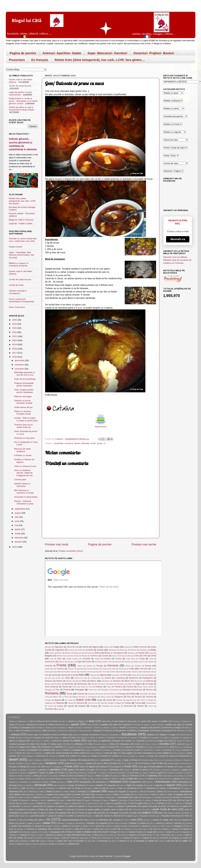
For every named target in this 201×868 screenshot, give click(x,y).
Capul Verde (117, 656)
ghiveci (146, 770)
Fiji (144, 662)
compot (150, 747)
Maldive (69, 681)
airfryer (55, 721)
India (132, 669)
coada (79, 747)
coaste (102, 747)
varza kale (91, 841)
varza (60, 841)
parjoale (120, 806)
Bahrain (133, 650)
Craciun (19, 753)
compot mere (161, 747)
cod (121, 747)
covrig (177, 750)
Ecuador (71, 662)
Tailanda (60, 703)
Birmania (88, 653)
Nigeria (138, 684)
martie (18, 534)
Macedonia (134, 678)
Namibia (94, 684)
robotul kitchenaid (70, 820)
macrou (163, 788)
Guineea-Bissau (93, 669)
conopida (33, 750)
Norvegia (149, 684)
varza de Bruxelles (76, 841)
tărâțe (89, 835)
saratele (133, 823)
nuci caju (185, 800)
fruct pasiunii (116, 767)
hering (36, 776)
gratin (52, 773)
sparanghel (14, 832)
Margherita (151, 792)
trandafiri (30, 838)
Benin (60, 653)
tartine (79, 835)
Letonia (58, 678)
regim (135, 816)
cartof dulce (92, 741)
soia (77, 829)
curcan (151, 756)
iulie (17, 517)
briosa (65, 735)
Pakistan (99, 687)
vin (131, 841)
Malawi (59, 681)
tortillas (20, 838)
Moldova (149, 681)
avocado (26, 728)
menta (77, 794)
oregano (66, 803)
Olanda (65, 687)
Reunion (150, 690)
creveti (62, 756)
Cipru (59, 659)
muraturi (158, 797)
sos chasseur (126, 829)
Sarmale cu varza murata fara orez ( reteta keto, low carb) (23, 240)
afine (31, 721)
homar (45, 776)
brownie (95, 735)
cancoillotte (155, 738)
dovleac (73, 760)
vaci (33, 841)
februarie (19, 538)
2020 (15, 340)
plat (73, 813)
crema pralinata (27, 756)
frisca (103, 767)
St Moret (69, 832)
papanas (51, 806)
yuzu (34, 844)
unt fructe (164, 838)
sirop (11, 829)
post (135, 813)
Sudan (100, 700)
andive (164, 721)
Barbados (143, 650)
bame (115, 728)
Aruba (80, 650)
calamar (84, 738)
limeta (78, 788)
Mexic (127, 681)
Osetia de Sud (86, 687)
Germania (113, 665)
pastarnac (175, 806)
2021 (15, 336)
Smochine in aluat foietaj (26, 497)
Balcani (107, 728)
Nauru (103, 684)
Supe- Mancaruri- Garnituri (107, 53)
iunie (17, 521)
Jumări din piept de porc (20, 86)
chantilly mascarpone (18, 744)
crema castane (80, 753)
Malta (84, 681)
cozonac (186, 750)
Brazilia (142, 653)
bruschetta (115, 735)
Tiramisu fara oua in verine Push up (23, 426)
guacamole (81, 773)
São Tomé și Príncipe (145, 700)
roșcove (146, 820)
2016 (15, 357)
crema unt (40, 756)
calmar (92, 738)
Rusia (69, 694)
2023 (15, 328)
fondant (33, 767)
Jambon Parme (164, 779)
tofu (151, 835)
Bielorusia (78, 653)
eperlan (169, 760)
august (18, 513)
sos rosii (153, 829)
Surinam (119, 700)
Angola (127, 647)
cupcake (141, 756)
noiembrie (20, 365)
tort (10, 838)
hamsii (28, 776)
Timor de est (92, 703)
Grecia (148, 666)
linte (96, 788)
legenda (159, 785)
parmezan (132, 806)
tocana (143, 835)
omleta (57, 803)
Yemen (151, 706)
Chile (145, 656)
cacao (47, 738)
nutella (25, 803)
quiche (42, 816)
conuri (58, 750)
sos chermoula (141, 829)
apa (67, 725)
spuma (35, 832)
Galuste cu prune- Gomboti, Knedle (23, 402)
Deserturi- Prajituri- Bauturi (154, 53)
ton (164, 835)
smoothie (68, 829)
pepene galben (94, 810)
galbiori (189, 767)
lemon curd (187, 785)
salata (46, 823)
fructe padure (157, 767)
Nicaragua (121, 684)
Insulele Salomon (132, 672)
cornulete (117, 750)
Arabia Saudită (92, 725)
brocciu (76, 735)
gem (93, 770)
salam (38, 823)
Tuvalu (50, 706)
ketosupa (13, 785)
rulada (166, 820)
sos (114, 829)
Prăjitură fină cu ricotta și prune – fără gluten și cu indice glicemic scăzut (23, 101)
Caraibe (128, 656)
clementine (46, 747)
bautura (144, 728)
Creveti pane (20, 480)
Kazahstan (116, 675)
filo (137, 763)
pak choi (151, 803)
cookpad (76, 750)
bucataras (59, 443)
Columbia (86, 659)
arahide (104, 725)
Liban (67, 678)
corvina (137, 750)
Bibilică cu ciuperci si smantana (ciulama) (19, 264)
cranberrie (38, 753)
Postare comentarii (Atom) (71, 551)
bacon (71, 728)
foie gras (13, 767)
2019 (15, 344)
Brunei (151, 653)
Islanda (64, 675)
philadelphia (14, 813)
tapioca (60, 835)
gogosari (176, 770)
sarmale (178, 823)
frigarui (82, 767)
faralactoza (69, 763)
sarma (169, 823)
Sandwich (91, 823)
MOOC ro (67, 797)
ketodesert (116, 782)
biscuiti (97, 731)
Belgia (153, 650)
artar (154, 725)
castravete (141, 741)
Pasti (11, 810)
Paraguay (49, 690)
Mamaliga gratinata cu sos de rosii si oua (25, 374)
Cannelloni (175, 738)
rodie (86, 820)
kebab (46, 782)
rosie (126, 820)
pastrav (32, 810)
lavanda (149, 785)
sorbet (107, 829)
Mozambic (69, 684)
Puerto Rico (93, 690)
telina (96, 835)
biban (45, 731)
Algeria (95, 647)
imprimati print (100, 427)
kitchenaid (40, 785)
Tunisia (128, 703)
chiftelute (78, 744)
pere (121, 809)
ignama (115, 776)
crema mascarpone (145, 753)
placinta (63, 813)
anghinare (186, 721)
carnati (65, 741)
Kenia (125, 675)
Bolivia (98, 653)
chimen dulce (101, 744)
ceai (151, 741)
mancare (95, 791)
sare (151, 823)
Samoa (101, 694)
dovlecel (86, 760)
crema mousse (178, 753)
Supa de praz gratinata (25, 379)
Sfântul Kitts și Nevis (61, 697)
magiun (187, 788)
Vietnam (140, 706)
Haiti (113, 669)
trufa (64, 838)
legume (171, 785)
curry (172, 756)
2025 (15, 320)
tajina (41, 835)
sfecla (145, 826)
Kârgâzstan (152, 675)
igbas (107, 776)
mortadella (100, 797)
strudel (104, 832)
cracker (28, 753)
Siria (129, 697)
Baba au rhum (51, 728)
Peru (58, 690)
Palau (109, 687)
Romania (52, 693)
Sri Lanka (69, 700)
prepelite (186, 813)
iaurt (81, 776)
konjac (71, 785)
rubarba (156, 820)
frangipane (58, 767)
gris (71, 773)
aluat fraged (119, 721)
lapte (129, 785)
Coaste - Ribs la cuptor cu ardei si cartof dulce (26, 419)
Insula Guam (167, 776)
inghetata (153, 776)
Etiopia (137, 662)
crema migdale (163, 753)
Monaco (48, 684)
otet (108, 803)
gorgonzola (13, 773)
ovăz (132, 803)
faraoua (80, 763)
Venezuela (128, 706)
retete (187, 816)
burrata (12, 738)
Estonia (118, 662)
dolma (46, 760)
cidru (154, 744)
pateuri (60, 810)
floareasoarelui (174, 763)
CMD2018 (59, 747)
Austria (100, 650)
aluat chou (106, 721)
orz (82, 803)
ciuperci (22, 747)
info (143, 776)
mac (141, 788)
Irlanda (54, 675)
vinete (151, 841)
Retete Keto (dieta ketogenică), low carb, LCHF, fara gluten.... (100, 60)
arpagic (146, 725)
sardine (143, 823)
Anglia (116, 647)
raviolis (107, 816)
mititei (28, 797)
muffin (135, 797)
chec (33, 744)
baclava (63, 728)
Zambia (51, 844)
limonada (88, 788)
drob (97, 760)
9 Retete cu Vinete (23, 455)
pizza (52, 813)
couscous (167, 750)
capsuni (22, 741)
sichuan (155, 826)
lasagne (140, 785)
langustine (112, 785)
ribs (21, 820)
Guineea (60, 669)
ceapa (160, 741)
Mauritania (106, 681)
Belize (52, 653)
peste (147, 810)
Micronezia (138, 681)
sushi (177, 832)
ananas (155, 721)
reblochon (117, 816)
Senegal (122, 694)
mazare (50, 794)
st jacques (55, 832)
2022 (15, 332)
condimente (188, 747)
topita (187, 835)
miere (170, 795)
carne (77, 740)
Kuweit (142, 675)
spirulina (26, 832)
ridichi (41, 820)
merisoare (99, 795)
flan (161, 763)
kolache (62, 785)
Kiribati (134, 675)
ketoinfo (150, 782)
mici (135, 795)
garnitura (55, 769)
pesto (187, 810)
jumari (187, 779)
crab (11, 753)
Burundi (73, 656)
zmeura (72, 844)
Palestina (118, 687)
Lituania (108, 678)
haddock (180, 773)
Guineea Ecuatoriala (75, 669)
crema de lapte (111, 753)
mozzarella (123, 797)
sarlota (159, 823)
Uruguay (94, 706)
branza (16, 734)
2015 (15, 547)
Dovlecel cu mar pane (24, 438)
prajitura (146, 813)
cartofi (104, 741)
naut (69, 800)
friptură (92, 767)
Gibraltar (138, 666)
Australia (89, 650)
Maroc (93, 681)
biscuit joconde (85, 731)
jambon (151, 779)
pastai (163, 806)
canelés (165, 738)
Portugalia (80, 690)
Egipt (79, 662)
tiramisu (133, 835)
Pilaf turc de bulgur (23, 396)
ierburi (98, 776)
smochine (57, 829)
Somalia (48, 700)
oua (116, 803)
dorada (63, 760)
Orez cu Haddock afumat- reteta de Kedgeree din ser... (24, 473)
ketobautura (101, 782)
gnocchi (166, 770)
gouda (23, 773)
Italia (81, 675)
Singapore (119, 697)
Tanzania (80, 703)
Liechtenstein (96, 678)
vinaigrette (140, 841)
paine (140, 803)
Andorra (107, 647)
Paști (42, 809)
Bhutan (68, 653)
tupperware (84, 838)
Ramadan (88, 816)
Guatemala (49, 669)
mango (111, 792)
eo (162, 760)
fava (99, 763)
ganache (43, 770)
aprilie (18, 529)
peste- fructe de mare (165, 809)
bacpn (80, 728)
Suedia (109, 700)
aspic (179, 725)
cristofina (84, 756)
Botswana (131, 653)
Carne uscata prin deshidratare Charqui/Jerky (22, 300)
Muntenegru (82, 684)
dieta (30, 760)
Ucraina (60, 706)
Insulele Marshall (116, 672)
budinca (151, 735)
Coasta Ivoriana (72, 659)
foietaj (23, 767)
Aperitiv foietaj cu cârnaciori (22, 485)
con (179, 747)
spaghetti (165, 829)
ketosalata (183, 782)
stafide (78, 832)
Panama (130, 687)
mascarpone (186, 791)
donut (55, 760)
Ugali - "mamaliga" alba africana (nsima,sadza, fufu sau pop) (22, 255)
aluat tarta (132, 721)
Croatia (142, 659)
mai (17, 525)
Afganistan (59, 647)
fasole (89, 763)
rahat (79, 816)
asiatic (169, 725)
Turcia (138, 703)
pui (33, 816)
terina (105, 835)
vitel (177, 841)
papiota (71, 806)
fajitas (34, 763)
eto (28, 763)
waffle (185, 841)
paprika (81, 806)
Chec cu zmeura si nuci (25, 466)
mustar (15, 800)
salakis (30, 823)
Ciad (51, 659)
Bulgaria (49, 656)
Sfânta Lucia (88, 826)
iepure (90, 776)
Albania (85, 647)
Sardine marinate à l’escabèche (18, 292)
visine (161, 841)
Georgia (100, 666)
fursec (171, 767)
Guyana (105, 669)
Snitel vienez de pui (23, 407)
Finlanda (49, 666)
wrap (19, 844)
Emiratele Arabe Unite (103, 662)
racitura (60, 816)
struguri (114, 832)
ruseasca (185, 820)
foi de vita (186, 763)
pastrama (22, 810)
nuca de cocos (161, 800)
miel (161, 795)
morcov (87, 797)
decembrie (20, 360)
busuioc (38, 738)
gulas (145, 773)
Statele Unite (83, 700)
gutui (153, 773)
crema (48, 753)
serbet (57, 826)
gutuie (161, 773)
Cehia (136, 656)
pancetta (27, 806)
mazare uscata (65, 795)
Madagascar (148, 678)
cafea (64, 738)
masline (17, 794)
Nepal (111, 684)
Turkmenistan (151, 703)
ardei (115, 725)
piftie (35, 813)
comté (171, 747)
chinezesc (125, 744)
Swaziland (129, 700)
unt (154, 838)
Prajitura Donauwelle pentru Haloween (24, 384)
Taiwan (70, 703)
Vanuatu (117, 706)
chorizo (138, 744)
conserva (69, 443)
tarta (69, 835)
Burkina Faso (62, 656)
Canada (105, 656)
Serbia (133, 694)
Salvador (91, 694)
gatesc (71, 770)
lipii (104, 788)
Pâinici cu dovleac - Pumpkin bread (23, 413)
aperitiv (75, 724)
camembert (123, 738)
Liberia (77, 678)
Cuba (151, 659)
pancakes (16, 806)
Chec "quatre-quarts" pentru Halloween (24, 391)
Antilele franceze (140, 647)
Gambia (89, 666)
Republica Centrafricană (110, 690)
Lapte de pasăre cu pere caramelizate (20, 93)
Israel (73, 675)
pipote (43, 813)
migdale (180, 794)
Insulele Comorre (86, 672)
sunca (140, 832)
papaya (61, 806)
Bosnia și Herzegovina (114, 653)
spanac (175, 829)
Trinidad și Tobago (114, 703)
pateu (51, 810)
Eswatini (127, 662)
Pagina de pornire (23, 53)
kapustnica (13, 782)
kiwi (55, 785)
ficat (115, 763)
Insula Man (57, 672)
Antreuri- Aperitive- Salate (62, 53)
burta (20, 738)
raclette (70, 816)
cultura (132, 756)
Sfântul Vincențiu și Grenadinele (85, 697)
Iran (47, 675)
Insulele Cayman (70, 672)
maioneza (14, 791)
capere (12, 741)
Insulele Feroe (101, 672)
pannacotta (38, 806)
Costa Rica (130, 659)
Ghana (128, 666)
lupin (121, 788)
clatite (34, 747)
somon (97, 829)
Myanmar (25, 800)
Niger (130, 684)
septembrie (20, 509)
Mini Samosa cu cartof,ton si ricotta (24, 492)
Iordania (145, 672)
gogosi (185, 770)
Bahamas (124, 650)
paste (185, 806)
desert (77, 443)
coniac (22, 750)
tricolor (39, 838)
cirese (11, 747)
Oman (74, 687)
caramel (55, 741)
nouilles (148, 800)
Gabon (80, 666)
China (153, 656)
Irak (152, 672)
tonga (59, 709)
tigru (112, 835)
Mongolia (58, 684)
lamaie (100, 785)
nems (79, 800)
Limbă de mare (65, 788)
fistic (154, 763)
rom (93, 820)
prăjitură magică (174, 813)
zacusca (42, 844)
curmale (162, 756)
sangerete (103, 823)
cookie (66, 750)
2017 (15, 353)
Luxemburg (120, 678)
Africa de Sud (73, 647)
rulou (176, 820)
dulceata (85, 443)
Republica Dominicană (132, 690)
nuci (175, 800)
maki (25, 792)
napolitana (52, 800)
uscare (185, 838)
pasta (155, 806)
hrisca (72, 776)
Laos (50, 678)
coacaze (70, 747)
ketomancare (163, 782)
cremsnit (52, 756)
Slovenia (149, 697)
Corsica (118, 659)
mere (88, 794)
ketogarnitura (135, 782)
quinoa (51, 816)
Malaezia (49, 681)
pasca (145, 806)
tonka (180, 835)
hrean (63, 776)
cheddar (44, 744)
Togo (102, 703)
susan (169, 832)
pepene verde (110, 810)
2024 (15, 324)
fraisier (48, 767)
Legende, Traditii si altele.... (22, 224)
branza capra (33, 735)
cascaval (116, 741)
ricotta (30, 820)
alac (63, 721)
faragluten (51, 763)
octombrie (20, 369)
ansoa (42, 725)
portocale (101, 813)
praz (161, 813)
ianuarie (19, 542)
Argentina (60, 650)
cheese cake (56, 744)
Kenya (62, 782)
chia (68, 744)
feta (106, 763)
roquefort (117, 820)
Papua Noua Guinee (145, 687)
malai (41, 792)
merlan (108, 795)
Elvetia (88, 662)
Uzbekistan (106, 706)
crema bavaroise (63, 753)
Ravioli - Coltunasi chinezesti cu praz (24, 502)
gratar (43, 773)
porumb (125, 813)
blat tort (109, 731)
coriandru (106, 750)
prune (100, 443)
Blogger (127, 856)
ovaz (125, 803)
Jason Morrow (105, 856)
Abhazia (48, 647)
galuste (14, 770)
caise (74, 738)
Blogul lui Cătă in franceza (21, 220)
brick (55, 735)
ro (104, 443)
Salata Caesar (16, 247)
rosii (133, 820)
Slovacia (138, 697)
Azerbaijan (113, 650)
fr (40, 767)
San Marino (111, 694)
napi (42, 800)
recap (127, 816)
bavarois (157, 728)
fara (41, 763)
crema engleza (127, 753)
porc (90, 813)
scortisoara (27, 826)
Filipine (151, 662)
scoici (14, 826)
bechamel (168, 728)
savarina (189, 823)
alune (144, 721)
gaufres (83, 770)
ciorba (179, 744)
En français (40, 60)
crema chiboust (95, 753)
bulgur (173, 735)
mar (142, 792)
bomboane (144, 731)
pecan (81, 810)
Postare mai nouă (57, 544)
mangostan (133, 792)
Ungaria (82, 706)
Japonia (103, 675)
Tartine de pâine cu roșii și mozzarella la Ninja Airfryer (22, 108)
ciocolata (164, 744)
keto (70, 782)
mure (167, 797)
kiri (22, 785)
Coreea (107, 659)
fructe (93, 443)
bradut (190, 731)
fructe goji (142, 767)
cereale (179, 741)
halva (20, 776)
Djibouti (61, 662)
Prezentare (17, 60)
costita (158, 750)
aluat (91, 721)
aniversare (31, 725)
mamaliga (82, 792)
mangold (122, 792)
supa (150, 832)
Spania (58, 700)
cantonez (186, 738)
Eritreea (178, 760)
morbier (78, 797)
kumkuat (81, 785)
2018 (15, 349)
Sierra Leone (106, 697)
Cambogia (83, 656)
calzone (101, 738)
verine (113, 841)
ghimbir (136, 770)
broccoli (85, 735)
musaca (176, 797)
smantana (43, 829)
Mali (77, 681)
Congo (97, 659)
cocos (111, 747)
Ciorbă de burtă (16, 285)
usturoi (12, 841)
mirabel (20, 797)
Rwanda (81, 694)
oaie (32, 803)
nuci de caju (14, 803)
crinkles (73, 756)
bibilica (54, 731)
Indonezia (144, 669)
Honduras (122, 669)
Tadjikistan (49, 703)
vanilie (42, 841)
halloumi (12, 776)
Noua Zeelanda (52, 687)
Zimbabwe (49, 709)
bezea (27, 731)
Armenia (71, 650)
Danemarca (50, 662)
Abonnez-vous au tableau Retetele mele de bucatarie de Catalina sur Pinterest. (177, 260)
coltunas (129, 747)
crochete (104, 756)
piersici (27, 813)
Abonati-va (178, 239)
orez (74, 803)
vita (168, 841)
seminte (38, 826)
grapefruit (33, 773)
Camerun (94, 656)
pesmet (139, 810)
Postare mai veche (144, 544)
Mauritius (117, 681)
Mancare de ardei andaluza (22, 450)
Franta (61, 665)
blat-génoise (120, 731)
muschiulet (188, 797)
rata (97, 816)
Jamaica (93, 675)
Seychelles (144, 694)
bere (18, 731)
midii (153, 795)
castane (128, 741)
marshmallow (172, 792)
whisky (11, 844)
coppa (88, 750)
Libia (85, 678)
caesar (56, 738)
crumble (115, 756)
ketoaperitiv (85, 782)
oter (102, 803)
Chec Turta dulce (17, 307)
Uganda (71, 706)
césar (188, 741)
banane (123, 728)
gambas (23, 770)
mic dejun (126, 795)
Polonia (67, 690)
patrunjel (71, 810)
